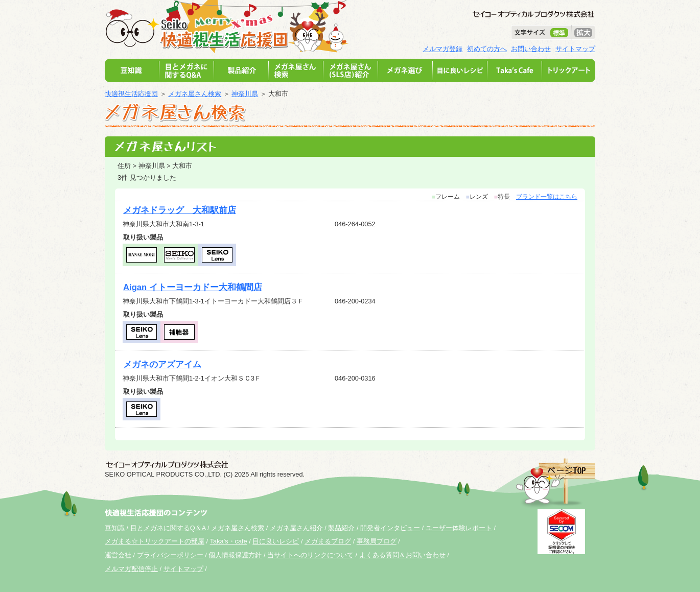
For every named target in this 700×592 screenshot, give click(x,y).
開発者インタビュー (390, 528)
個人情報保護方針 (235, 555)
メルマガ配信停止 (131, 569)
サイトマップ (575, 49)
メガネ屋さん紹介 (296, 528)
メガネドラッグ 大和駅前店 (180, 210)
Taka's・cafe (229, 541)
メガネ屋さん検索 (195, 94)
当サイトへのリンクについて (310, 555)
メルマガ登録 (442, 49)
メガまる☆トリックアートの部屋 (155, 541)
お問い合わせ (531, 49)
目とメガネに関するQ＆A (168, 528)
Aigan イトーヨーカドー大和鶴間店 (193, 287)
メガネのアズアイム (162, 364)
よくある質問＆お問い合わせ (402, 555)
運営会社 (118, 555)
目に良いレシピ (276, 541)
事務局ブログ (377, 541)
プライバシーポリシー (170, 555)
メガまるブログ (328, 541)
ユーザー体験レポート (459, 528)
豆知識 (115, 528)
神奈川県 (245, 94)
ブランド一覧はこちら (547, 197)
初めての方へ (487, 49)
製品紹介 (342, 528)
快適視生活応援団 (131, 94)
